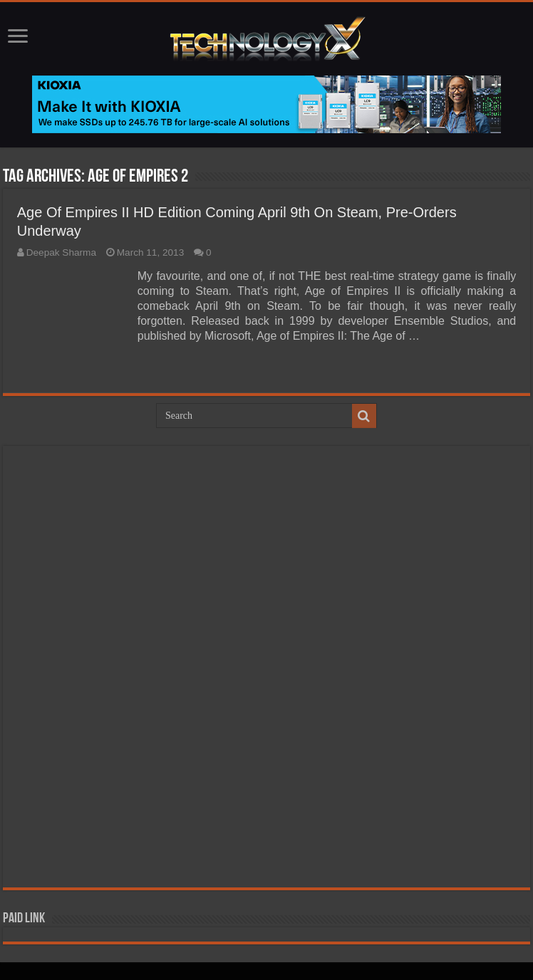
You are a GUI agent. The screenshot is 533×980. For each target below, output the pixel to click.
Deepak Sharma (61, 252)
